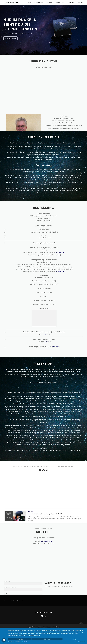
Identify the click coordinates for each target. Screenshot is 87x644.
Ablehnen (20, 639)
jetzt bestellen (10, 39)
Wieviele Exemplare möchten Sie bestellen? (44, 284)
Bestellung (49, 3)
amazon (55, 347)
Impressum (7, 601)
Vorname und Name (44, 288)
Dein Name (23, 592)
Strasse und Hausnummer (44, 292)
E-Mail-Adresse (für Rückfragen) (44, 300)
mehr (74, 639)
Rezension (57, 3)
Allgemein (30, 521)
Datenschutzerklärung (82, 642)
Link (45, 334)
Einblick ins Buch (38, 3)
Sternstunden (12, 3)
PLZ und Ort (44, 296)
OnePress (45, 627)
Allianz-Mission (60, 252)
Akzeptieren (47, 639)
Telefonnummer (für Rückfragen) (44, 304)
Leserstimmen (72, 3)
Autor (29, 3)
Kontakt (80, 3)
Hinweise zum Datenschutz (17, 601)
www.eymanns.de (47, 541)
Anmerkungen (44, 317)
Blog (64, 3)
